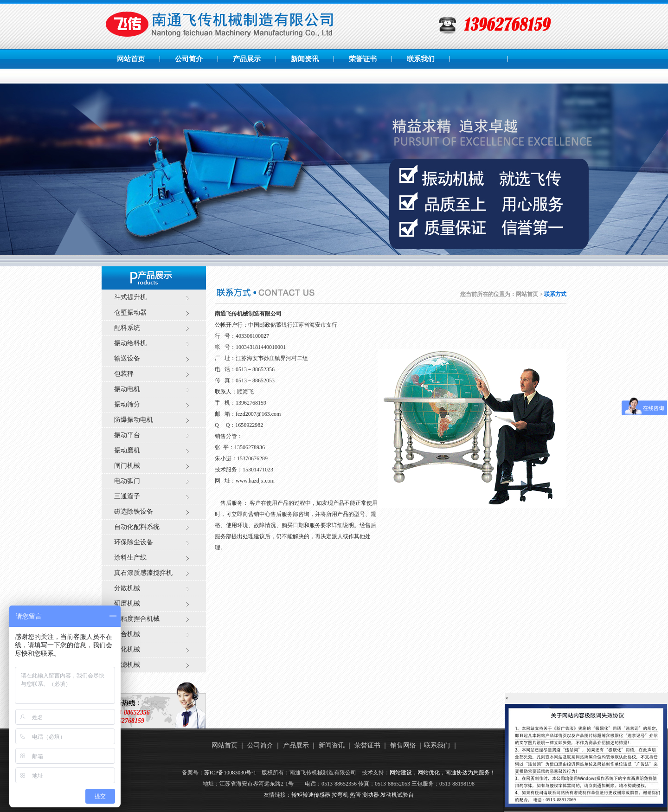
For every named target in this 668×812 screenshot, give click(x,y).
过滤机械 (127, 665)
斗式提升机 (130, 297)
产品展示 (247, 59)
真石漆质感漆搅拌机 (143, 573)
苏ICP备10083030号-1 (230, 773)
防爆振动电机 (134, 420)
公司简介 (189, 59)
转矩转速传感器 (311, 795)
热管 (355, 795)
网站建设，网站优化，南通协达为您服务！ (443, 773)
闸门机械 (127, 466)
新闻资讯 (305, 59)
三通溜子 (127, 496)
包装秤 (124, 374)
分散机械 (127, 588)
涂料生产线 (130, 557)
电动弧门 (127, 481)
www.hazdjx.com (255, 481)
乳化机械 (127, 649)
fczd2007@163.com (258, 414)
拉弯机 (340, 795)
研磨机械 (127, 603)
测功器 (371, 795)
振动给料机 (130, 343)
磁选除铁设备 (134, 512)
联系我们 (421, 59)
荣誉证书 (363, 59)
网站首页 (131, 59)
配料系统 (127, 328)
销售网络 (403, 745)
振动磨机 (127, 450)
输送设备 (127, 358)
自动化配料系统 (137, 527)
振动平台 (127, 435)
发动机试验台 (397, 795)
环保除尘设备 (134, 542)
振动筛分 (127, 404)
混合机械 (127, 634)
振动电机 (127, 389)
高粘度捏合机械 (137, 619)
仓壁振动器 (130, 313)
